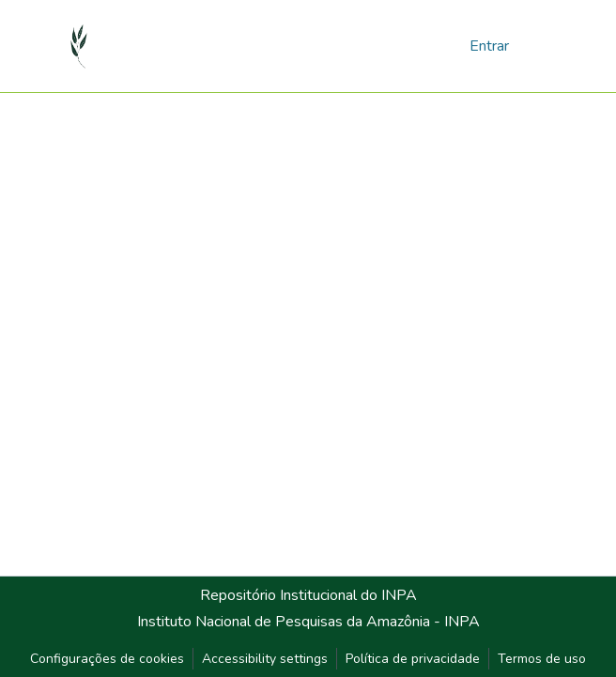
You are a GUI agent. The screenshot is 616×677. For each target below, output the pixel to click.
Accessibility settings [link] (265, 659)
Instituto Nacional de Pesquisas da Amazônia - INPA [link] (308, 622)
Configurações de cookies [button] (107, 659)
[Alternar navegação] (537, 46)
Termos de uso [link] (542, 659)
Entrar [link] (489, 46)
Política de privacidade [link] (413, 659)
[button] (79, 46)
